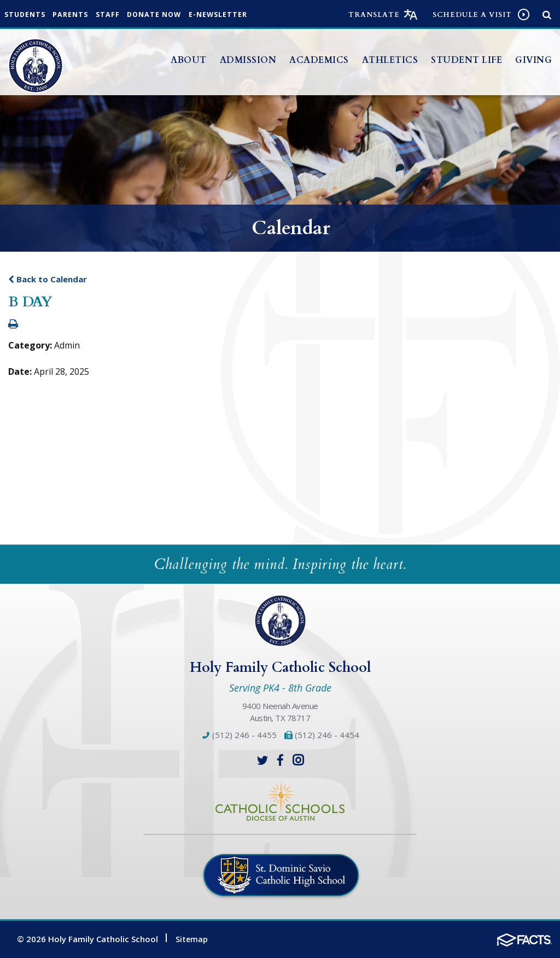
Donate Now (171, 15)
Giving (533, 60)
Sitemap (192, 938)
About (189, 60)
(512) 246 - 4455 (239, 735)
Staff (119, 15)
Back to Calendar (48, 279)
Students (28, 15)
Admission (248, 60)
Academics (319, 60)
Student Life (466, 60)
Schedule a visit (472, 15)
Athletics (390, 60)
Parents (78, 15)
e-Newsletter (240, 15)
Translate (374, 15)
